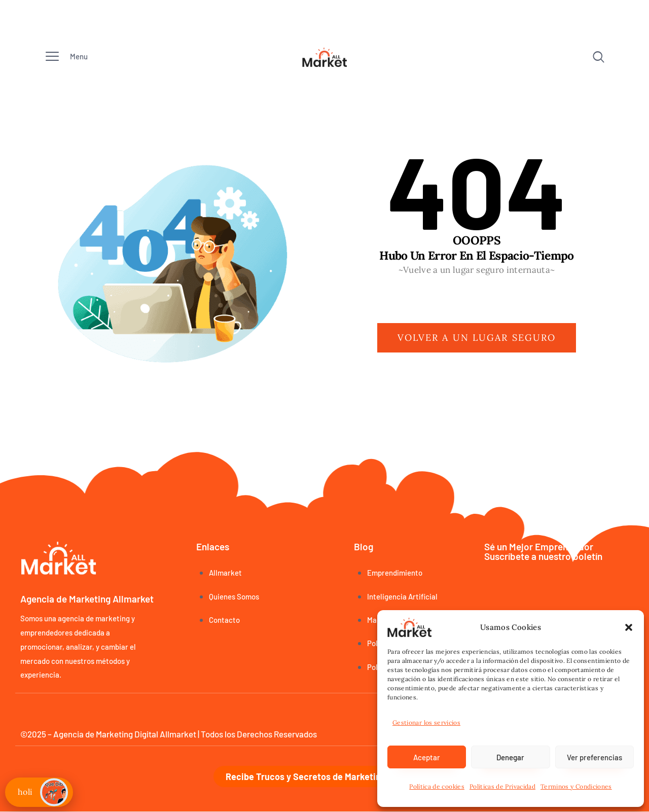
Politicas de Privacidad (502, 786)
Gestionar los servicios (426, 722)
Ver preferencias (594, 757)
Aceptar (427, 757)
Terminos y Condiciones (576, 786)
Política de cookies (437, 786)
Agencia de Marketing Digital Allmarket (125, 734)
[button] (629, 627)
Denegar (510, 757)
